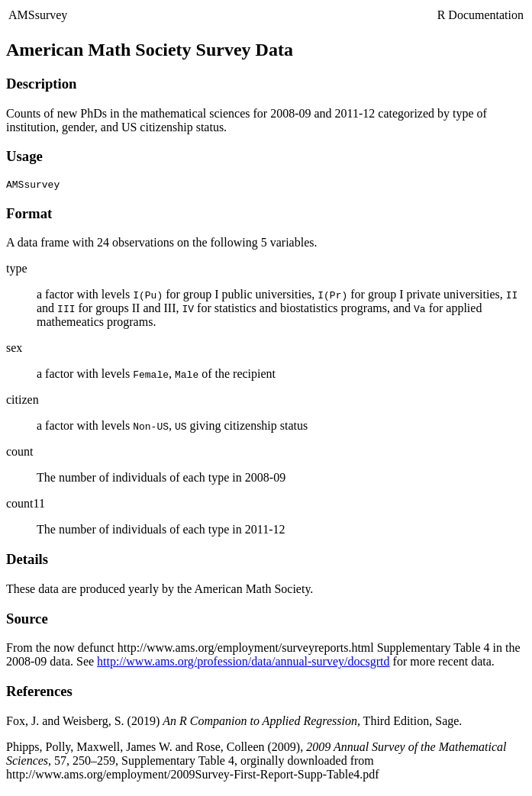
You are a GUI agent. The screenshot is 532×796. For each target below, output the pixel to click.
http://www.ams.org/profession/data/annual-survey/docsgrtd (243, 664)
